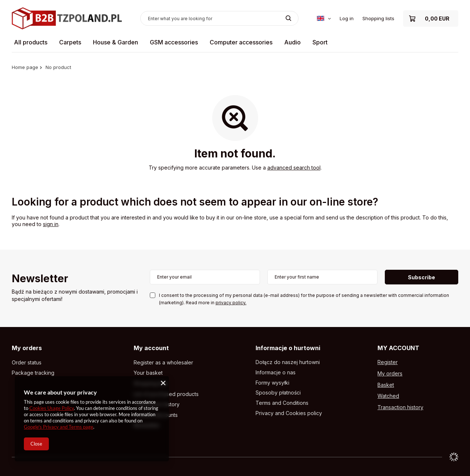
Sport (320, 42)
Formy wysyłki (272, 383)
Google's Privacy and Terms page (59, 427)
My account (151, 348)
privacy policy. (231, 303)
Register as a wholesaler (163, 363)
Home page (25, 67)
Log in (347, 18)
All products (31, 42)
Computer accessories (241, 42)
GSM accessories (174, 42)
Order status (27, 363)
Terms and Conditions (282, 403)
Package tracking (33, 373)
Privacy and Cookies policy (289, 413)
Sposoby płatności (278, 393)
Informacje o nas (276, 373)
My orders (27, 348)
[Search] (288, 18)
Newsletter (40, 279)
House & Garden (115, 42)
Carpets (70, 42)
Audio (292, 42)
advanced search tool (294, 168)
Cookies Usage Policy (52, 408)
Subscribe (422, 277)
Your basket (148, 373)
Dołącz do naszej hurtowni (288, 362)
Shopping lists (378, 18)
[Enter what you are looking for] (219, 18)
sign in (51, 224)
